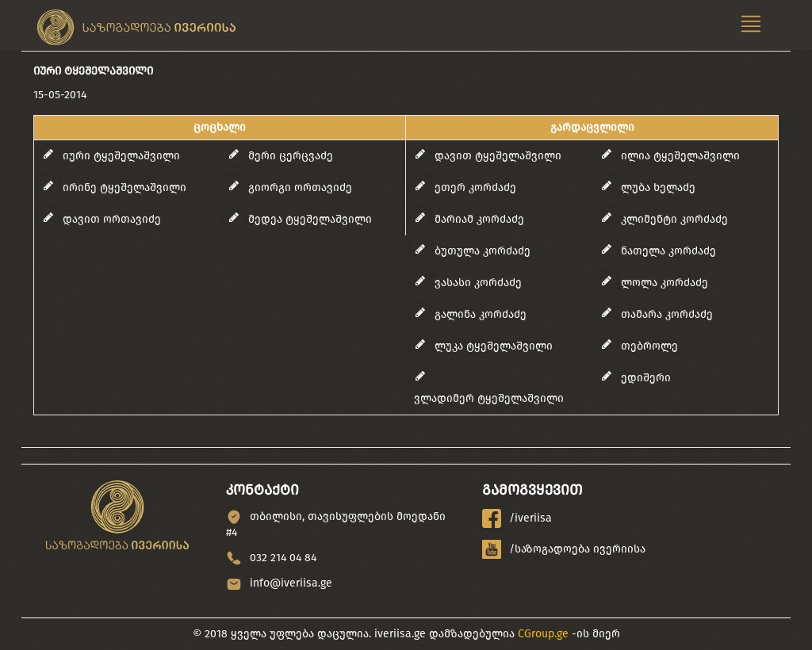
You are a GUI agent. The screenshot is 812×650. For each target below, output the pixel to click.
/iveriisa (517, 518)
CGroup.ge (543, 634)
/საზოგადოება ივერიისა (564, 549)
